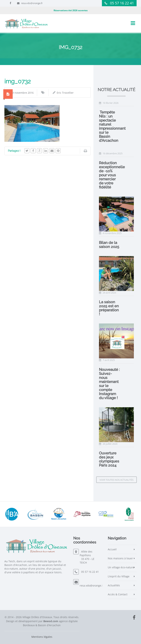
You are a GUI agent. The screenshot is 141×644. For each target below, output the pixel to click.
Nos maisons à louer (120, 558)
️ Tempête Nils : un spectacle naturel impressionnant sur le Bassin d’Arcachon (112, 126)
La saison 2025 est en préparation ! (109, 308)
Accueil (112, 549)
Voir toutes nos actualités (116, 480)
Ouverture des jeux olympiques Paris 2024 (109, 459)
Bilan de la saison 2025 (109, 245)
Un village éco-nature (121, 567)
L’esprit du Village (119, 576)
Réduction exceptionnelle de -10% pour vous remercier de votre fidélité (112, 175)
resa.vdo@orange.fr (32, 3)
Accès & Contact (118, 594)
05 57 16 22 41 (122, 3)
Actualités (114, 585)
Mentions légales (42, 637)
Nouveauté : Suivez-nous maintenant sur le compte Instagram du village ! (109, 384)
